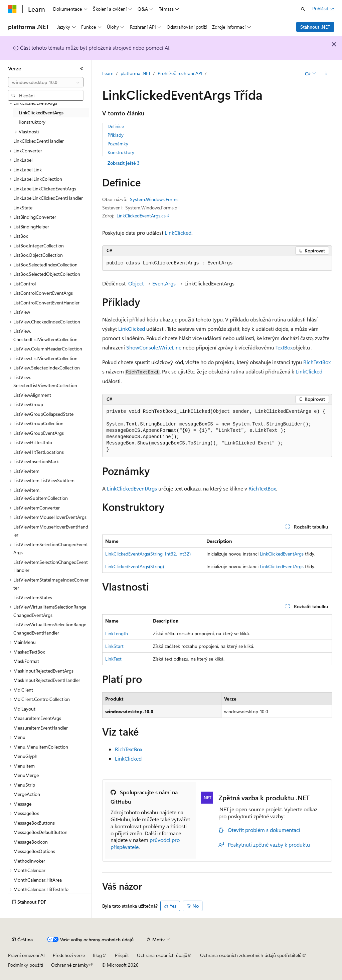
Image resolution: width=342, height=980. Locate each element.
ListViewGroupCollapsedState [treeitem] (43, 414)
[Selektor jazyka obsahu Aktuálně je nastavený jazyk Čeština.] (22, 940)
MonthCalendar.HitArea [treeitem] (38, 880)
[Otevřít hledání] (303, 9)
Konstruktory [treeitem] (32, 122)
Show (133, 347)
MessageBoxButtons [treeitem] (34, 823)
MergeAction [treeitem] (27, 794)
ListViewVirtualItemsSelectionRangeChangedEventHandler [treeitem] (50, 629)
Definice (116, 126)
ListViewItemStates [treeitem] (33, 597)
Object (136, 283)
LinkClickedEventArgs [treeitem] (41, 113)
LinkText (113, 659)
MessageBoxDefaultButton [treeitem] (40, 832)
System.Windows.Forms (154, 199)
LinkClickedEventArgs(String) (135, 566)
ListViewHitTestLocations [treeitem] (39, 452)
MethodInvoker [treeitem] (29, 861)
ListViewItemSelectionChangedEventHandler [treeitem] (51, 566)
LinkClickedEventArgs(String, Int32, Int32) (148, 554)
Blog (97, 955)
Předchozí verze (69, 955)
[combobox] (46, 82)
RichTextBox (317, 362)
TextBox (284, 347)
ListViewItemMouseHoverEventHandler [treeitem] (51, 531)
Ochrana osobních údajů (162, 955)
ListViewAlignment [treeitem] (32, 395)
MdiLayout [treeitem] (24, 709)
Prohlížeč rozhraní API (180, 73)
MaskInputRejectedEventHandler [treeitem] (47, 680)
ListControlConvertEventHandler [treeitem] (46, 303)
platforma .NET (136, 73)
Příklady (116, 135)
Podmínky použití (26, 965)
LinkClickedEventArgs (132, 488)
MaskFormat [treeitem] (26, 661)
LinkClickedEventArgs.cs (141, 216)
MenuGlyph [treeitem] (25, 756)
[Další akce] (326, 74)
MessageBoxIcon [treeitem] (31, 842)
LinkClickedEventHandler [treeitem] (39, 141)
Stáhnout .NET (315, 27)
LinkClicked (178, 233)
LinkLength (117, 633)
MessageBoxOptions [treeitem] (34, 851)
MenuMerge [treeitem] (26, 775)
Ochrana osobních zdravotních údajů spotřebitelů (251, 955)
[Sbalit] (82, 68)
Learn (108, 73)
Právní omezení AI (26, 955)
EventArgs (164, 283)
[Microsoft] (12, 9)
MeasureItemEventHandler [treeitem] (41, 728)
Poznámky (118, 144)
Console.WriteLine (160, 347)
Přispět (122, 955)
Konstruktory (121, 152)
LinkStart (114, 646)
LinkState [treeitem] (23, 208)
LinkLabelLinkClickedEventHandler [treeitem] (48, 198)
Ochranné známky (70, 965)
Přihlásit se (323, 9)
